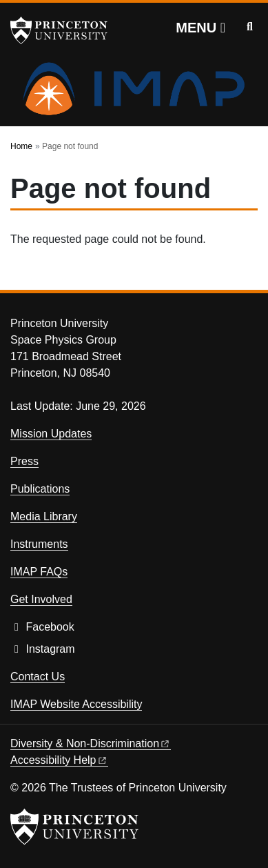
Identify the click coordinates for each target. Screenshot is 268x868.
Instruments (39, 544)
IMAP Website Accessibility (76, 704)
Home (21, 146)
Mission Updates (51, 434)
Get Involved (41, 599)
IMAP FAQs (39, 572)
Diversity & (91, 743)
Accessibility (59, 760)
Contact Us (38, 677)
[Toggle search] (250, 27)
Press (24, 461)
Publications (40, 489)
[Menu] (200, 28)
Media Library (44, 516)
